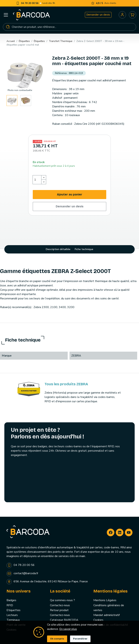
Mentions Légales (105, 600)
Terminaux (13, 620)
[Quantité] (37, 180)
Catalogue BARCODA (64, 620)
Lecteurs (12, 615)
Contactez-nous (60, 605)
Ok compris (57, 639)
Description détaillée (58, 249)
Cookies (98, 620)
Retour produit (59, 610)
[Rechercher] (69, 27)
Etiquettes (13, 610)
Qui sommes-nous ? (62, 600)
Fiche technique (84, 249)
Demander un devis (98, 15)
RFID (10, 605)
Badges (11, 600)
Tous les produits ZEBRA (66, 384)
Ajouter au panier (70, 194)
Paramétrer (80, 639)
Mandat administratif (107, 615)
